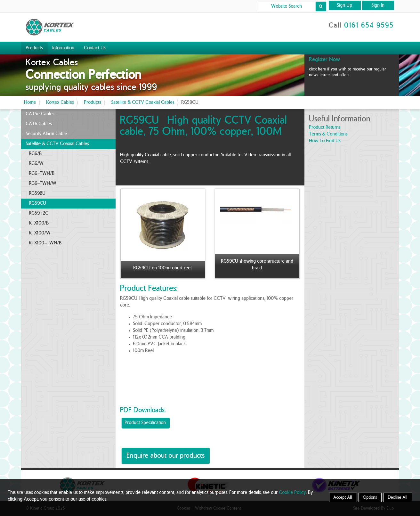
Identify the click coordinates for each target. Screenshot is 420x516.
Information (64, 48)
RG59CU (38, 203)
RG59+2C (39, 213)
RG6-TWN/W (43, 184)
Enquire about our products (166, 456)
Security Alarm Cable (47, 134)
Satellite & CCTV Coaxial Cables (143, 102)
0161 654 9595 (369, 26)
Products (34, 48)
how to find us (325, 141)
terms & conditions (328, 134)
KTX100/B (39, 223)
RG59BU (37, 193)
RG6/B (36, 154)
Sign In (378, 5)
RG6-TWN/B (42, 174)
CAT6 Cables (39, 124)
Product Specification (145, 423)
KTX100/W (40, 233)
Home (30, 102)
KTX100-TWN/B (45, 243)
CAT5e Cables (40, 114)
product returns (325, 127)
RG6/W (36, 164)
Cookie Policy (293, 493)
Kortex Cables (60, 102)
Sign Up (345, 5)
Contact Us (95, 48)
